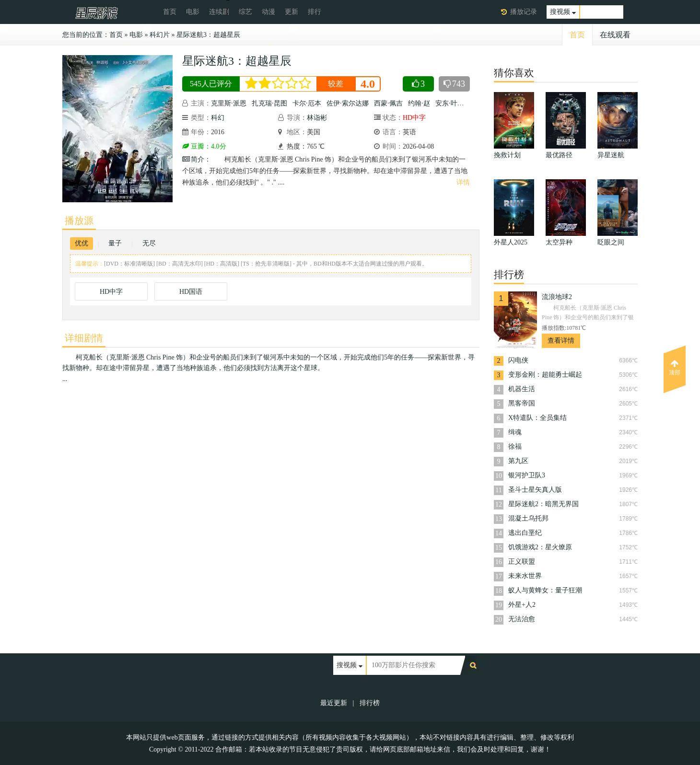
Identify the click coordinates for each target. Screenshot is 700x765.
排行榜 (370, 703)
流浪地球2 (557, 297)
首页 (170, 12)
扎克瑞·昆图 (269, 103)
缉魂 (515, 432)
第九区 (518, 461)
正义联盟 (522, 562)
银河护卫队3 (527, 475)
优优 (82, 243)
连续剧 (219, 12)
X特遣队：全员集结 (537, 418)
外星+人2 (522, 605)
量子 (115, 243)
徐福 (515, 446)
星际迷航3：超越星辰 (208, 35)
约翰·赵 (419, 103)
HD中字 (111, 292)
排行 (315, 12)
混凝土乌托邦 (528, 518)
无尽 (149, 243)
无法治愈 (522, 619)
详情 (463, 182)
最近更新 (334, 703)
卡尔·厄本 (307, 103)
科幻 (218, 118)
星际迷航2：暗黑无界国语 (543, 505)
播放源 (79, 220)
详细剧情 (84, 338)
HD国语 (191, 292)
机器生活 (522, 389)
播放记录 (524, 12)
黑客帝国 (522, 403)
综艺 (245, 12)
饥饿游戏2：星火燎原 (540, 547)
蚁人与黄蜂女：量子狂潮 (545, 590)
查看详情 (561, 341)
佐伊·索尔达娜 (348, 103)
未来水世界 (525, 576)
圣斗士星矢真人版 (535, 490)
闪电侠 (518, 360)
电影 (193, 12)
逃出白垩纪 (525, 533)
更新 (292, 12)
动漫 (268, 12)
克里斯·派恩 (229, 103)
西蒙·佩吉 (388, 103)
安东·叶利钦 (453, 103)
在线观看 (615, 35)
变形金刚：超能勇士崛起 (545, 375)
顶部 (675, 368)
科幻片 (160, 35)
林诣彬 (317, 118)
